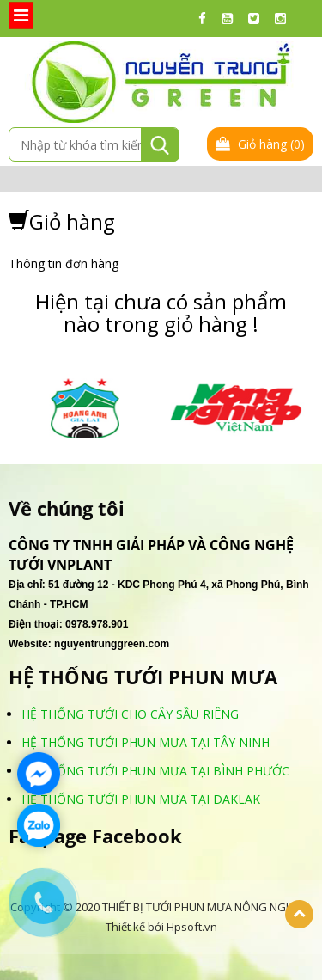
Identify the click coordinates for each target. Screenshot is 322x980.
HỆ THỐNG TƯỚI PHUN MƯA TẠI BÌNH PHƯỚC (155, 771)
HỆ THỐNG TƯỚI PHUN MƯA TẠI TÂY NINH (146, 742)
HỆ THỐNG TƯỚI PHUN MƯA (143, 677)
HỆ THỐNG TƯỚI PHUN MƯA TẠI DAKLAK (141, 799)
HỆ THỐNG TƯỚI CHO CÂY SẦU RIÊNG (130, 714)
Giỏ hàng (260, 144)
